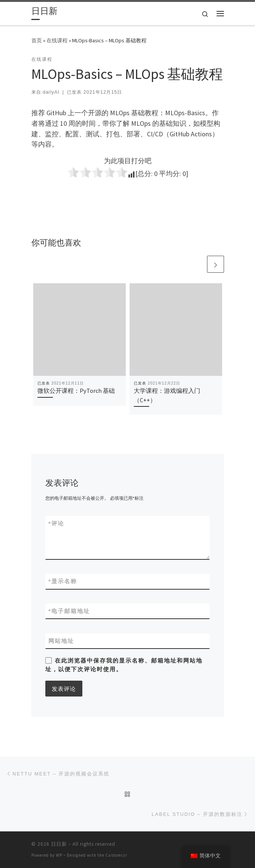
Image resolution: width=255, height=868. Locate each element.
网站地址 (61, 641)
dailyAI (51, 92)
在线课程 (57, 40)
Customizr (116, 855)
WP (59, 855)
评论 (56, 523)
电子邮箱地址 (69, 611)
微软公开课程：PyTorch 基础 (76, 391)
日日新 (59, 844)
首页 (37, 40)
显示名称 (63, 581)
